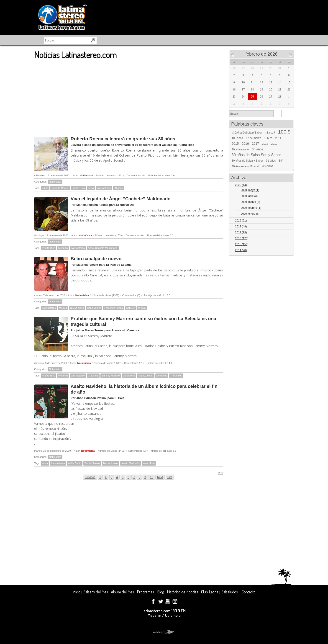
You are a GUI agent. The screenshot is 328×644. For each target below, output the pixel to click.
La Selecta (129, 376)
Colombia (93, 376)
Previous (90, 477)
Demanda (162, 376)
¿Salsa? (270, 133)
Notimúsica (86, 175)
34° (281, 161)
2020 (241, 185)
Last (170, 477)
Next (160, 477)
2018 (265, 144)
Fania (45, 188)
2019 (274, 144)
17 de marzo (254, 138)
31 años (271, 161)
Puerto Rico (78, 188)
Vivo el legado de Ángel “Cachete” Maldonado (121, 199)
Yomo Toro (149, 463)
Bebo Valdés (94, 308)
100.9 (284, 132)
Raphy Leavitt (145, 376)
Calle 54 (131, 308)
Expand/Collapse (288, 185)
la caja (142, 308)
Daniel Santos (92, 463)
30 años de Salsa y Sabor (247, 161)
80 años (118, 188)
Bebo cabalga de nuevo (96, 259)
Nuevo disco (77, 308)
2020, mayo (250, 190)
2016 (245, 144)
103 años (237, 138)
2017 (255, 144)
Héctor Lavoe (111, 463)
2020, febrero (251, 208)
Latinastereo (104, 188)
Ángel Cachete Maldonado (103, 248)
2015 (235, 144)
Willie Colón (75, 463)
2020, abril (249, 196)
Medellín (63, 248)
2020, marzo (250, 202)
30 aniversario (240, 149)
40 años (268, 166)
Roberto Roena (60, 188)
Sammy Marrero (111, 376)
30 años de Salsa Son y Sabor (256, 155)
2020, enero (250, 214)
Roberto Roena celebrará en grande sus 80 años (123, 139)
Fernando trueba (114, 308)
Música (63, 308)
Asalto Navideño (131, 463)
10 (152, 477)
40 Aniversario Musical (245, 166)
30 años (258, 149)
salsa (91, 188)
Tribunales (176, 376)
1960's (268, 138)
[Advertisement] (129, 95)
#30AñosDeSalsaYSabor (247, 133)
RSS (219, 473)
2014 (278, 138)
